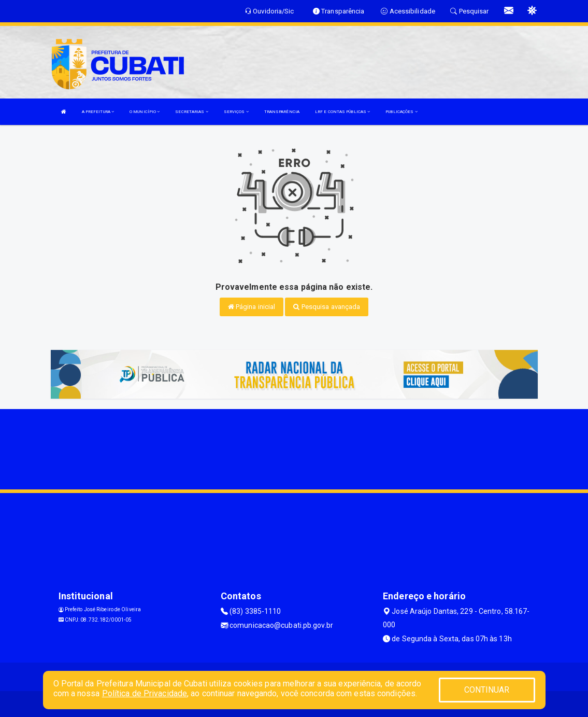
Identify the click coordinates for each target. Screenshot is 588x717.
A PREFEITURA (98, 112)
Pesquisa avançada (327, 307)
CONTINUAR (487, 690)
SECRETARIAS (191, 112)
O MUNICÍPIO (145, 112)
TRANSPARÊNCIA (282, 112)
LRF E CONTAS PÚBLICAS (342, 112)
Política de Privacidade (145, 693)
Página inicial (252, 307)
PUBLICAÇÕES (401, 112)
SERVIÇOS (236, 112)
